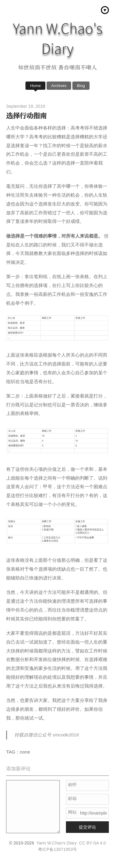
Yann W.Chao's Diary (56, 843)
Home (35, 86)
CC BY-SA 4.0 (92, 843)
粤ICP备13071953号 (58, 849)
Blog (81, 86)
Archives (59, 86)
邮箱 (72, 798)
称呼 (72, 785)
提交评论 (87, 827)
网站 (72, 812)
